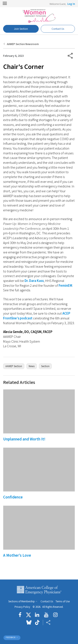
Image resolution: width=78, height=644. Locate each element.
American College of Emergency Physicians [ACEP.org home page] (39, 590)
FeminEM (65, 285)
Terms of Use (63, 601)
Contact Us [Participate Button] (58, 29)
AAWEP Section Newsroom (23, 44)
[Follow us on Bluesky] (29, 622)
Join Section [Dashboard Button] (21, 29)
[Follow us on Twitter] (28, 615)
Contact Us (47, 601)
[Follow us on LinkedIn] (37, 615)
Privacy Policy (22, 607)
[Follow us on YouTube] (46, 615)
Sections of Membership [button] (22, 601)
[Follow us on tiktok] (37, 622)
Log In (71, 4)
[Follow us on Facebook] (21, 615)
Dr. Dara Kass (34, 281)
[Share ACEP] (48, 622)
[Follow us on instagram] (55, 615)
